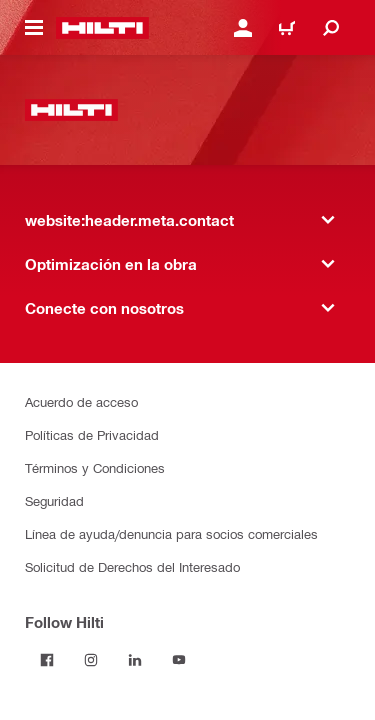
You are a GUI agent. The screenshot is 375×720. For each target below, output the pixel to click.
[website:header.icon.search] (331, 28)
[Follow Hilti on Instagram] (91, 660)
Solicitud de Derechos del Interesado (132, 566)
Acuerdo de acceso (81, 401)
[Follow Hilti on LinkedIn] (135, 660)
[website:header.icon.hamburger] (34, 28)
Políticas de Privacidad (92, 434)
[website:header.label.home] (102, 28)
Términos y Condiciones (95, 467)
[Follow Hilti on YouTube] (179, 660)
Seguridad (54, 500)
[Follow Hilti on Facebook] (47, 660)
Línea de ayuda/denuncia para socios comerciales (171, 533)
